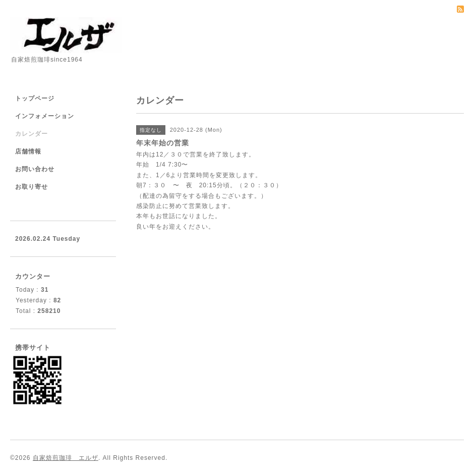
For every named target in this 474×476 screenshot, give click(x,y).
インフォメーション (45, 116)
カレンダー (32, 134)
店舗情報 (28, 151)
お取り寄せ (32, 187)
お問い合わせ (35, 169)
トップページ (35, 98)
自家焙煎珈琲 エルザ (66, 458)
